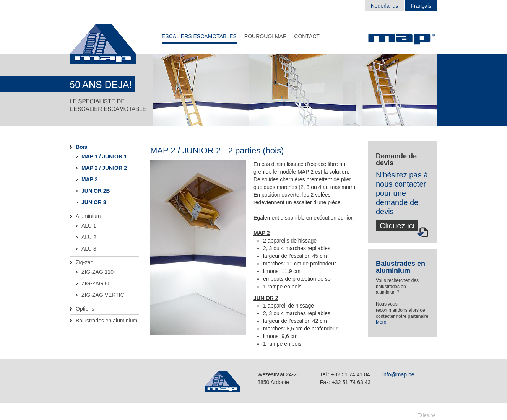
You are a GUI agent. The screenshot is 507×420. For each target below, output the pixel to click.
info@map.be (398, 374)
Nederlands (385, 6)
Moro (381, 322)
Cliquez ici (397, 226)
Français (421, 6)
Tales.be (427, 415)
